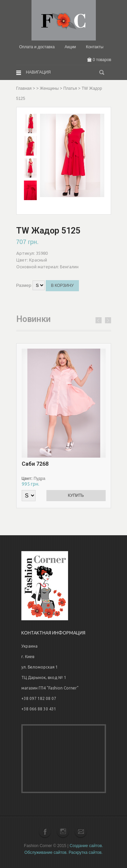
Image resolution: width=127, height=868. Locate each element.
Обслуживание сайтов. (46, 852)
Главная (24, 88)
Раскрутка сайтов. (86, 852)
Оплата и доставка (37, 47)
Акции (70, 47)
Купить (76, 495)
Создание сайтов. (87, 846)
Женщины (49, 88)
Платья (70, 88)
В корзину (62, 286)
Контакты (95, 47)
